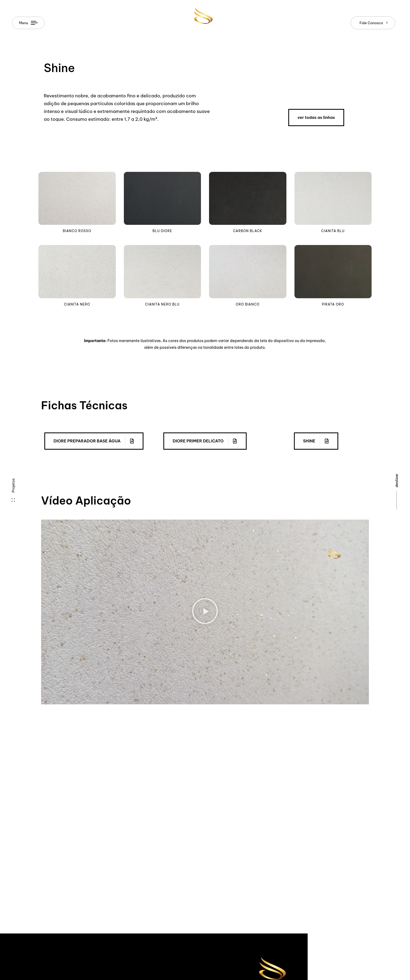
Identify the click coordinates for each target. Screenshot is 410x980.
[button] (205, 612)
